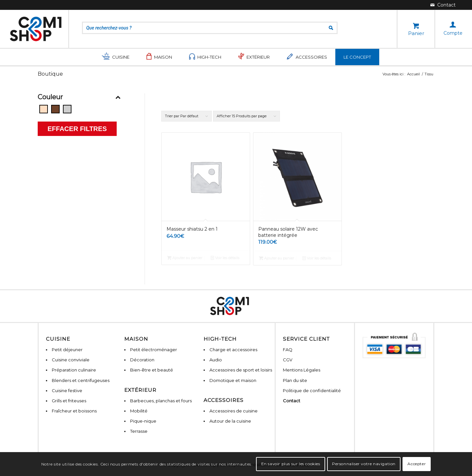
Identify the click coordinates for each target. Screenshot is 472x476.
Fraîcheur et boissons (74, 411)
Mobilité (139, 411)
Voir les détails (225, 258)
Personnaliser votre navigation (364, 464)
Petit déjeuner (67, 350)
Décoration (142, 360)
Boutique (50, 74)
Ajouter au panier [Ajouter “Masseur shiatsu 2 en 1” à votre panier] (185, 258)
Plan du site (295, 380)
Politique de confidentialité (312, 390)
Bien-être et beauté (152, 370)
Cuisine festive (67, 390)
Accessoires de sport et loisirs (241, 370)
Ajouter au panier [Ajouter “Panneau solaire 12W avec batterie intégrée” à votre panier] (276, 258)
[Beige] (44, 109)
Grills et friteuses (69, 401)
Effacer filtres (77, 129)
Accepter (417, 464)
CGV (288, 360)
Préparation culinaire (74, 370)
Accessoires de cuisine (234, 411)
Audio (216, 360)
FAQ (288, 350)
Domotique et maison (233, 380)
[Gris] (67, 109)
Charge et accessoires (233, 350)
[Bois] (55, 109)
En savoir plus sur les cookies (291, 464)
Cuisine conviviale (71, 360)
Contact (292, 401)
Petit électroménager (154, 350)
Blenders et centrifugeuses (81, 380)
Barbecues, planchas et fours (161, 401)
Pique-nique (143, 421)
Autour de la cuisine (230, 421)
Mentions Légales (302, 370)
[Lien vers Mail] (443, 5)
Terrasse (139, 431)
